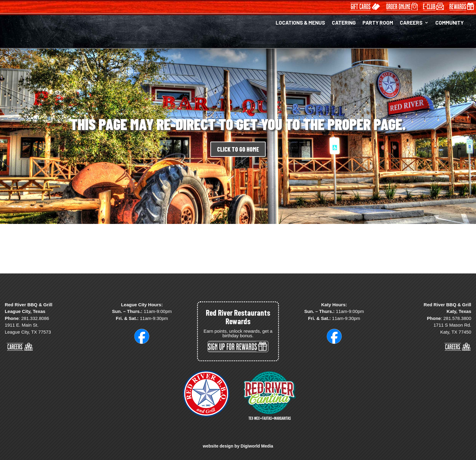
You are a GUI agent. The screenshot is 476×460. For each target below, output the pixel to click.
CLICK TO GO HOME (238, 149)
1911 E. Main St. (22, 325)
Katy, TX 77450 (456, 332)
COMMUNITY (449, 23)
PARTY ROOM (378, 23)
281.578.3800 (457, 318)
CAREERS (411, 23)
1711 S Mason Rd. (452, 325)
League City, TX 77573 (28, 332)
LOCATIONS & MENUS (300, 23)
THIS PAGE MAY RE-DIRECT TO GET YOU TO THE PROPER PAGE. (238, 124)
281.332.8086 (35, 318)
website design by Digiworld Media (238, 446)
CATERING (344, 23)
